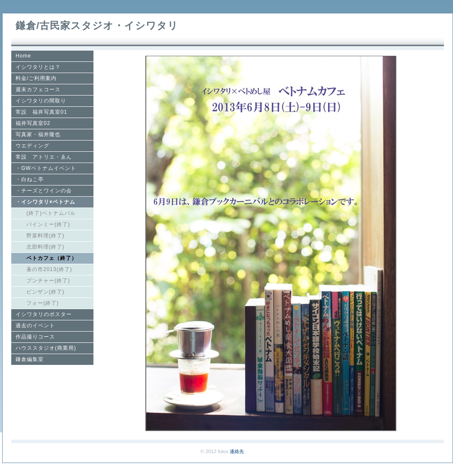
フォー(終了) (43, 303)
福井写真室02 (33, 123)
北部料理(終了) (45, 247)
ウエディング (32, 146)
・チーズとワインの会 (44, 191)
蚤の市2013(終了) (49, 269)
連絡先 (237, 451)
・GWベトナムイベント (46, 168)
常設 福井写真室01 (41, 112)
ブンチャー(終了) (48, 281)
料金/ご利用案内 (36, 78)
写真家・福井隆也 (38, 134)
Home (23, 56)
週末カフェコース (38, 89)
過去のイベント (35, 326)
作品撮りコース (35, 337)
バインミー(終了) (48, 224)
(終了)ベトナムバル (51, 213)
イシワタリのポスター (44, 314)
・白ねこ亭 (30, 179)
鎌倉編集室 (30, 359)
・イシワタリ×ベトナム (45, 202)
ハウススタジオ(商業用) (46, 348)
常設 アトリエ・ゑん (44, 157)
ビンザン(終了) (45, 292)
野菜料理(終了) (45, 236)
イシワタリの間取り (41, 101)
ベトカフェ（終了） (52, 258)
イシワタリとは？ (38, 67)
